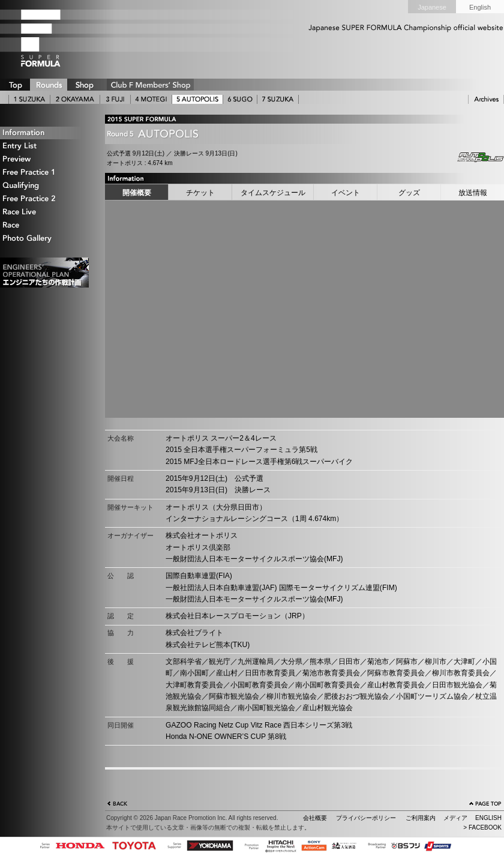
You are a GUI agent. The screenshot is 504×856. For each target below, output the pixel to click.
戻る (118, 805)
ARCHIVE (486, 99)
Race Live (45, 212)
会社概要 (315, 818)
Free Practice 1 (45, 173)
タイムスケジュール (273, 193)
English (480, 7)
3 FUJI (115, 99)
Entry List (45, 146)
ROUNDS (49, 85)
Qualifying (45, 186)
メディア (455, 818)
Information (45, 133)
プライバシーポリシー (366, 818)
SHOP (84, 85)
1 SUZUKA (29, 99)
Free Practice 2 (45, 199)
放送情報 (473, 193)
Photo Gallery (45, 239)
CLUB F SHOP (150, 85)
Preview (45, 159)
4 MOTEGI (151, 99)
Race (45, 225)
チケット (200, 193)
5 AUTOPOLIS (197, 99)
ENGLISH (488, 818)
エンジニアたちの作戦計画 (44, 273)
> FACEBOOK (482, 827)
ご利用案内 (421, 818)
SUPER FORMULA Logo (60, 38)
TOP (15, 85)
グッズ (409, 193)
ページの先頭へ (485, 805)
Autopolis (471, 157)
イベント (346, 193)
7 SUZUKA (278, 99)
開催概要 (137, 193)
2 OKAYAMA (75, 99)
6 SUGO (240, 99)
